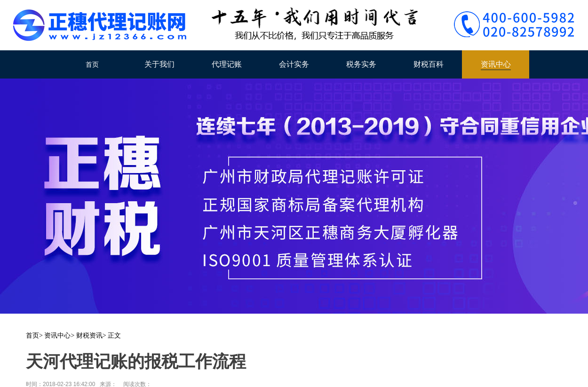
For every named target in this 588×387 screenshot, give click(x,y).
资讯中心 (496, 64)
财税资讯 (89, 336)
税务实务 (361, 64)
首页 (92, 64)
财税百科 (429, 64)
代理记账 (227, 64)
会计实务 (294, 64)
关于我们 (159, 64)
